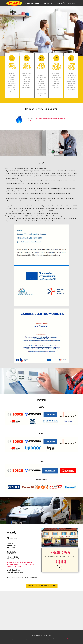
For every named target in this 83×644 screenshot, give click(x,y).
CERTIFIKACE (48, 3)
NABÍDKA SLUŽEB (32, 3)
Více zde (69, 639)
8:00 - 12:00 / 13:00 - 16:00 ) (60, 556)
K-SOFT (37, 637)
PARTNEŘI (61, 3)
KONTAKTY (72, 3)
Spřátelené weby (44, 637)
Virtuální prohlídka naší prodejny (42, 586)
